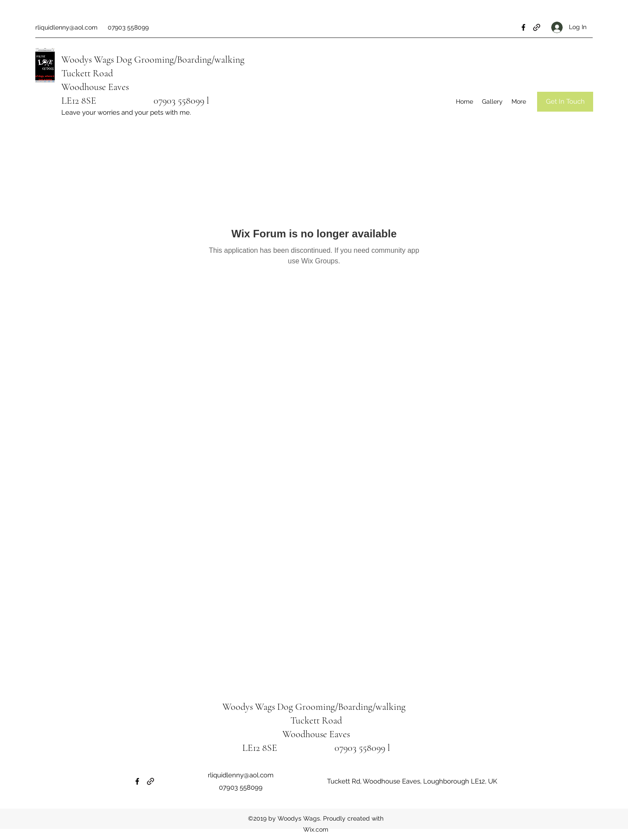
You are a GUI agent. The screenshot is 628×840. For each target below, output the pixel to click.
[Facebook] (523, 27)
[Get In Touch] (565, 102)
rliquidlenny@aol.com (66, 27)
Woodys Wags (88, 60)
